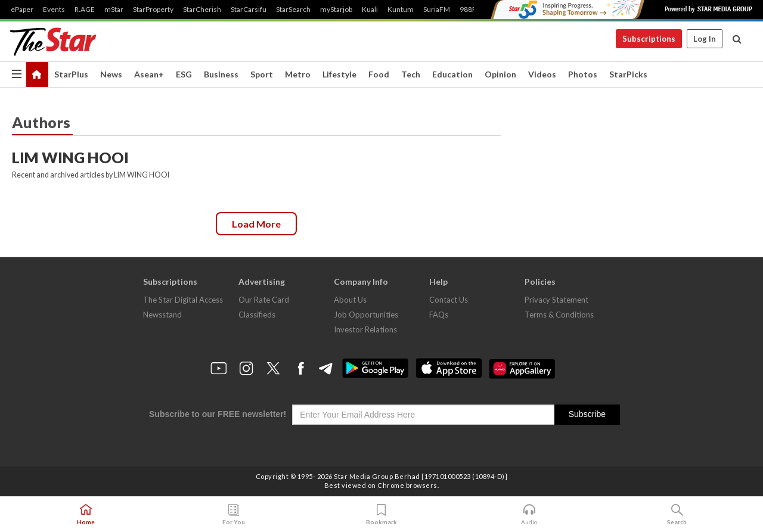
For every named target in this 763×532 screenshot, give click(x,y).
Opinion (500, 74)
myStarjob (336, 10)
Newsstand (162, 315)
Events (54, 10)
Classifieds (257, 315)
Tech (411, 74)
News (111, 74)
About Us (350, 300)
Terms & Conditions (559, 315)
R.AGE (85, 10)
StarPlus (71, 74)
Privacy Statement (556, 300)
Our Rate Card (264, 300)
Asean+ (149, 74)
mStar (114, 10)
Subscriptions (649, 39)
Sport (262, 74)
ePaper (22, 10)
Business (221, 74)
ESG (184, 74)
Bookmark (381, 515)
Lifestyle (339, 74)
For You (234, 515)
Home (86, 515)
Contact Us (449, 300)
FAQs (439, 315)
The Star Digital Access (183, 300)
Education (452, 74)
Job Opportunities (366, 315)
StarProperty (153, 10)
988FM (471, 10)
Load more (256, 224)
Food (379, 74)
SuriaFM (437, 10)
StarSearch (293, 10)
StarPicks (628, 74)
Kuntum (401, 10)
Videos (542, 74)
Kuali (370, 10)
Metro (298, 74)
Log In (705, 39)
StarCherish (202, 10)
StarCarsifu (249, 10)
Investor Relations (365, 329)
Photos (583, 74)
